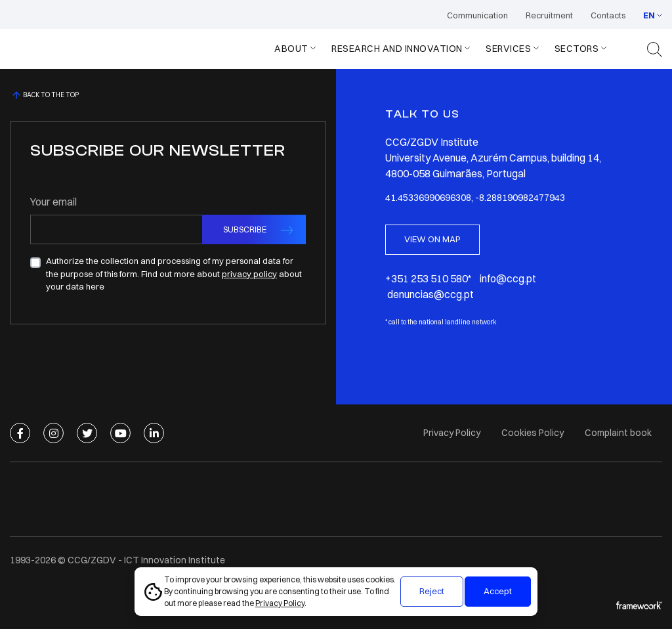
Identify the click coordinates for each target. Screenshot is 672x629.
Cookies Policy (533, 433)
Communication (477, 15)
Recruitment (549, 15)
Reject (432, 591)
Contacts (608, 15)
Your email (53, 202)
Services (508, 49)
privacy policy (249, 274)
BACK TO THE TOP (44, 95)
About (291, 49)
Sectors (577, 49)
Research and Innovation (397, 49)
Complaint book (618, 433)
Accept (498, 591)
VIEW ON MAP (432, 239)
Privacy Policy (280, 603)
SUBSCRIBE (245, 229)
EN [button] (649, 15)
